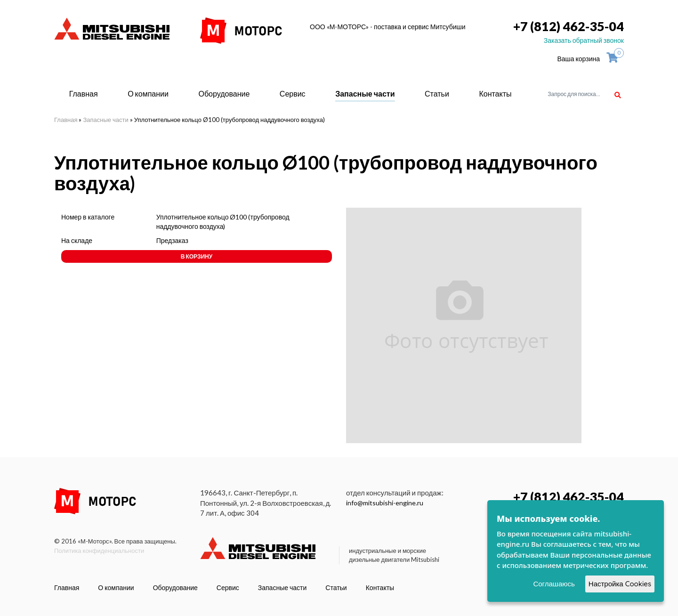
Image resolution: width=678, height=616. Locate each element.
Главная (84, 93)
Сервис (293, 93)
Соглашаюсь (554, 584)
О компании (148, 93)
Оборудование (224, 93)
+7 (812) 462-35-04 (569, 26)
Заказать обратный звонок (584, 40)
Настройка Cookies (620, 584)
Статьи (437, 93)
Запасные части (365, 93)
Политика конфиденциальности (99, 551)
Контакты (495, 93)
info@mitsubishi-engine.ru (385, 503)
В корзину (197, 256)
